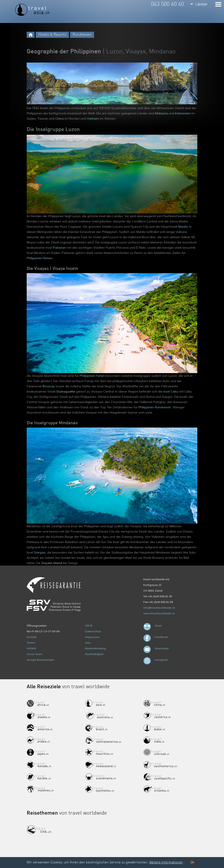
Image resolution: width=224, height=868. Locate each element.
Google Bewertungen (40, 660)
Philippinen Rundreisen (155, 407)
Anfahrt (31, 648)
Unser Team (34, 654)
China (59, 119)
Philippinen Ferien (92, 376)
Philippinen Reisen (40, 258)
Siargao (40, 552)
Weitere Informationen (166, 863)
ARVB (89, 626)
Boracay (49, 386)
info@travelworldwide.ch (159, 608)
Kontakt (32, 637)
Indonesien (183, 113)
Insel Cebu (171, 391)
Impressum (92, 637)
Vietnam (93, 119)
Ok (192, 863)
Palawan (59, 248)
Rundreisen (82, 35)
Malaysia (161, 113)
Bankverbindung (95, 648)
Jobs (88, 643)
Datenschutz (93, 631)
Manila (183, 227)
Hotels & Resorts (52, 35)
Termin (31, 643)
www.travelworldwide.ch (159, 613)
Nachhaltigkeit (94, 654)
